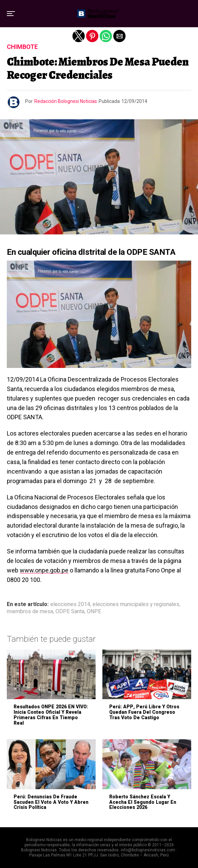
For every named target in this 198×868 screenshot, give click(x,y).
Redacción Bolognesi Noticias (66, 101)
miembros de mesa (30, 612)
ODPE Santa (70, 612)
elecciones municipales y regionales (136, 604)
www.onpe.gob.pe (44, 570)
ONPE (94, 612)
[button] (11, 14)
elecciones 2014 (70, 604)
